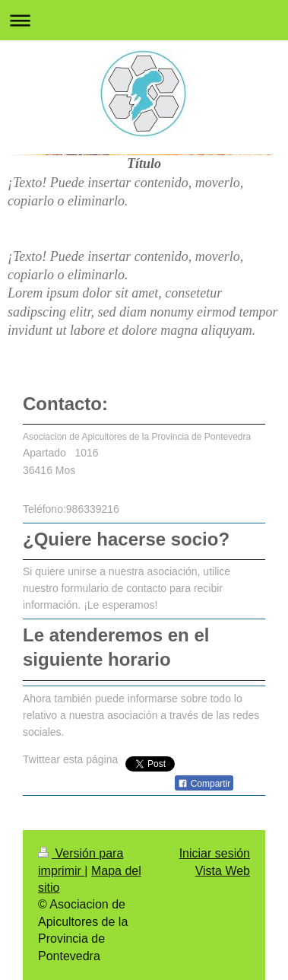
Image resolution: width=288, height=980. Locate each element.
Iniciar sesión (215, 853)
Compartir (204, 784)
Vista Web (223, 871)
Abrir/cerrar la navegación (144, 20)
